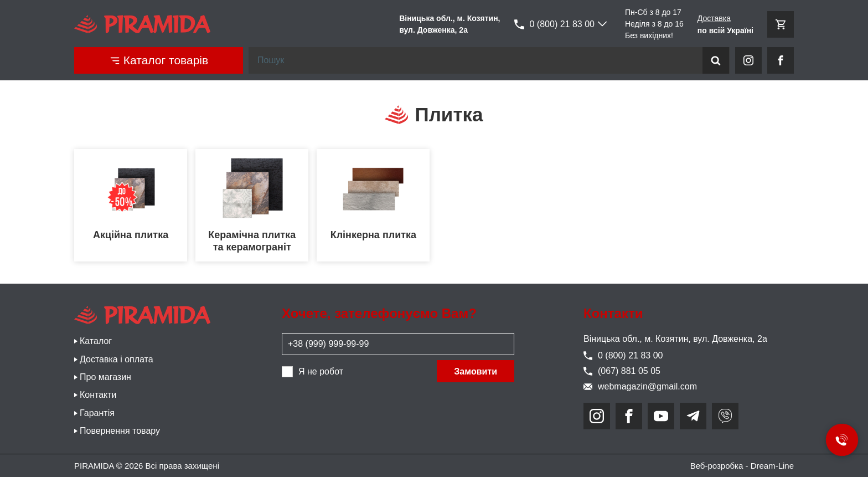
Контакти (98, 395)
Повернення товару (120, 431)
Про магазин (105, 377)
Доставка (714, 18)
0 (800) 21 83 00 (554, 24)
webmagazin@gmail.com (640, 386)
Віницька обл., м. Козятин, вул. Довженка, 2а (675, 339)
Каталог (96, 341)
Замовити (476, 371)
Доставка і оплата (117, 359)
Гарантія (97, 413)
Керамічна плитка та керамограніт (252, 241)
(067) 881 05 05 (622, 371)
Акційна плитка (131, 235)
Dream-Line (772, 466)
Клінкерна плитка (373, 235)
